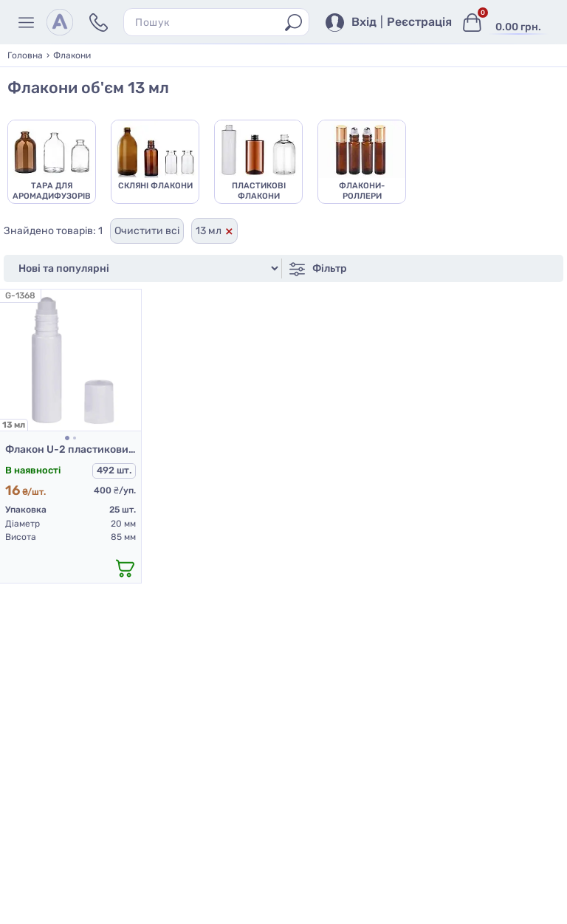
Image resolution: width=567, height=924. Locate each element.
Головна (25, 55)
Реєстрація (419, 22)
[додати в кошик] (125, 568)
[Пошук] (293, 23)
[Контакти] (99, 23)
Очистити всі (147, 231)
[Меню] (29, 23)
